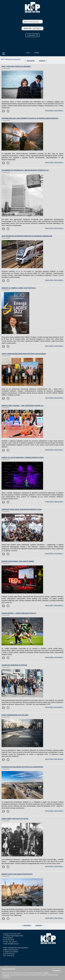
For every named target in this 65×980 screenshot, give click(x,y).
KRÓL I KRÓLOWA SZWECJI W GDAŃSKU (16, 66)
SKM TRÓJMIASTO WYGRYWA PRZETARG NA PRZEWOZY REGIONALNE (27, 236)
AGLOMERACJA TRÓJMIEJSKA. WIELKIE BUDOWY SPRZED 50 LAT (25, 170)
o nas (28, 53)
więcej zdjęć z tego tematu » (54, 110)
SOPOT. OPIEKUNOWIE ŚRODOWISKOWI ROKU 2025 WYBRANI (24, 354)
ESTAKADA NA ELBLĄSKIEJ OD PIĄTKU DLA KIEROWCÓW (22, 767)
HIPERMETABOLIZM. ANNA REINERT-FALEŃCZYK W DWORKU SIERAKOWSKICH (30, 118)
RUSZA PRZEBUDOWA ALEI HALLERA (15, 715)
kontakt (37, 53)
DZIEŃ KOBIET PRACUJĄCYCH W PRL (15, 819)
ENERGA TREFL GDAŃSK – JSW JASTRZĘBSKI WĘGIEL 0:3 (22, 406)
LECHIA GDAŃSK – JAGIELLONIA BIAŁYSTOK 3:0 (19, 613)
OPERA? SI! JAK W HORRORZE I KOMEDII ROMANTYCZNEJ (23, 458)
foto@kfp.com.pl (13, 944)
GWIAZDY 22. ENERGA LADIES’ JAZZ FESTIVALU (19, 288)
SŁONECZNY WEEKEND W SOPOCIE (14, 665)
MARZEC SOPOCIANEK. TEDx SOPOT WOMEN (18, 561)
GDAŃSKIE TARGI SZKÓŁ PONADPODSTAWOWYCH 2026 (22, 509)
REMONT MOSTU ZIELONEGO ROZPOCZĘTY (17, 874)
